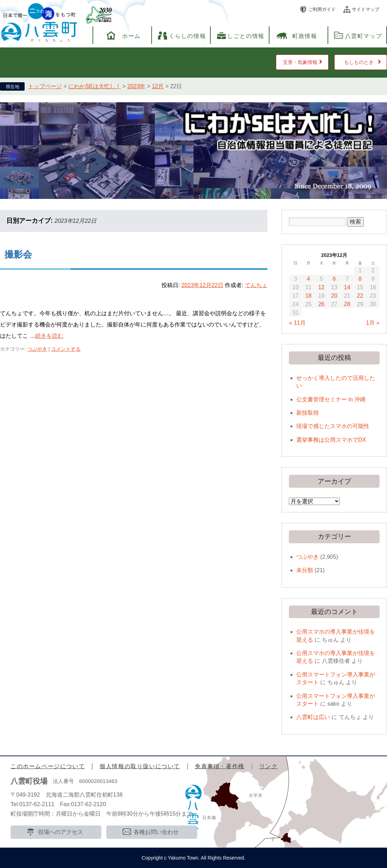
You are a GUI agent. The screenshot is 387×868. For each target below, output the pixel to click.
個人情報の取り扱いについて (140, 766)
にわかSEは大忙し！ (94, 86)
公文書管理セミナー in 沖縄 (331, 399)
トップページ (45, 86)
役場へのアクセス (61, 832)
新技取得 (307, 413)
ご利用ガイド (322, 9)
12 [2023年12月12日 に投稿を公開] (321, 287)
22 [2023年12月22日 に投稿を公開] (360, 296)
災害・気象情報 (300, 62)
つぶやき (37, 349)
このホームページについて (48, 766)
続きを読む (49, 336)
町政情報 (305, 36)
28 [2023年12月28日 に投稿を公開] (347, 304)
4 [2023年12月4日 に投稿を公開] (308, 279)
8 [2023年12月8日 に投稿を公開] (360, 279)
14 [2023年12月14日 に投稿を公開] (347, 287)
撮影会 (18, 254)
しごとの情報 (246, 36)
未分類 (305, 570)
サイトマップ (366, 9)
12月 (158, 86)
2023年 (137, 86)
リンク (269, 766)
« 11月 (297, 323)
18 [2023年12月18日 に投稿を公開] (309, 296)
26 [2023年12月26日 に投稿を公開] (321, 304)
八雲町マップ (364, 36)
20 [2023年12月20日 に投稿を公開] (334, 296)
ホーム (131, 36)
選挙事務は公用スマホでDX (331, 440)
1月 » (373, 323)
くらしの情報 (188, 36)
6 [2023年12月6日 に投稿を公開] (334, 279)
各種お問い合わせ (156, 832)
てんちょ (256, 285)
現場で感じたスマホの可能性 (333, 426)
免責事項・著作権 (220, 766)
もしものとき (359, 62)
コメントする (66, 349)
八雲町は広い (313, 717)
